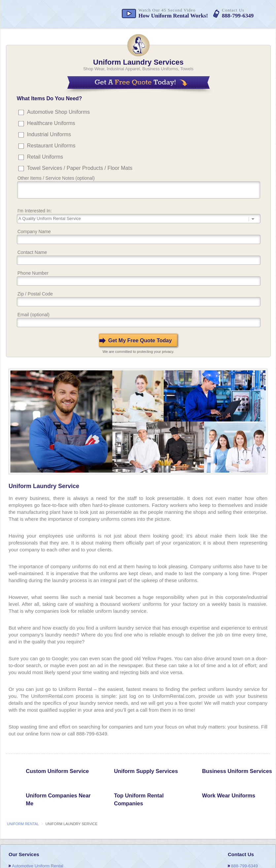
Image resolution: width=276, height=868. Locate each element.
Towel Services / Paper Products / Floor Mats (80, 168)
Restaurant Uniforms (51, 146)
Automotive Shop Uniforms (58, 112)
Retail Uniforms (45, 157)
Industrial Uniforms (49, 134)
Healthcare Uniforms (51, 123)
